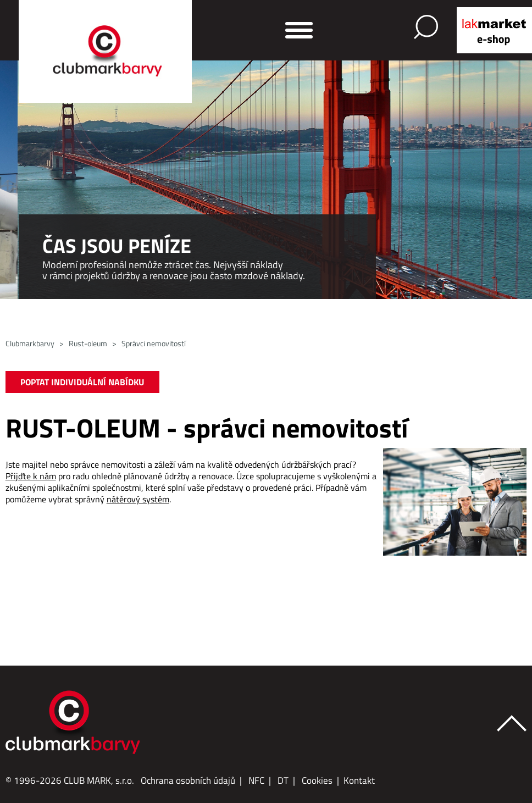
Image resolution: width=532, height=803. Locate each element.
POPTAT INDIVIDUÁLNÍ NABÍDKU (82, 382)
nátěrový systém (138, 499)
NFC (256, 780)
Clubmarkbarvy (30, 343)
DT (283, 780)
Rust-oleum (88, 343)
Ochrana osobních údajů (188, 780)
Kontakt (359, 780)
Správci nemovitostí (154, 343)
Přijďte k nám (31, 476)
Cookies (317, 780)
